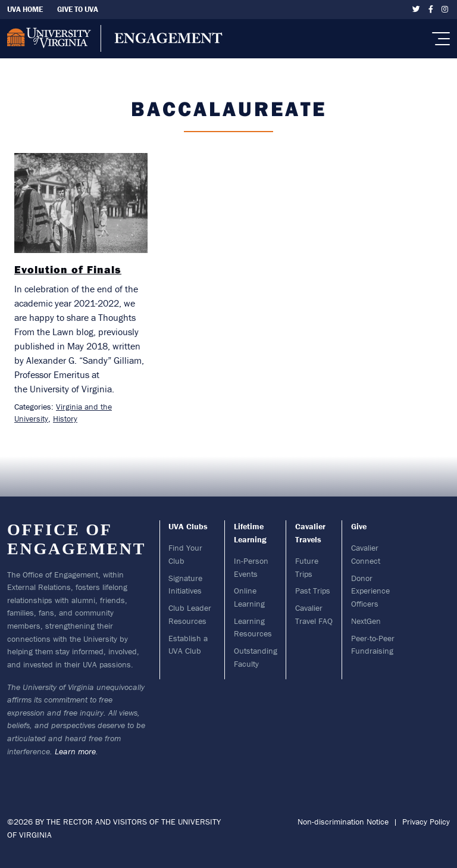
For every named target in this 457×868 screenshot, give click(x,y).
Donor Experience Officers (370, 591)
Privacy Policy (426, 822)
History (65, 419)
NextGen (366, 621)
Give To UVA (78, 9)
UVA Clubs (188, 526)
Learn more (75, 751)
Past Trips (313, 591)
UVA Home (25, 9)
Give (359, 526)
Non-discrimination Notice (343, 822)
